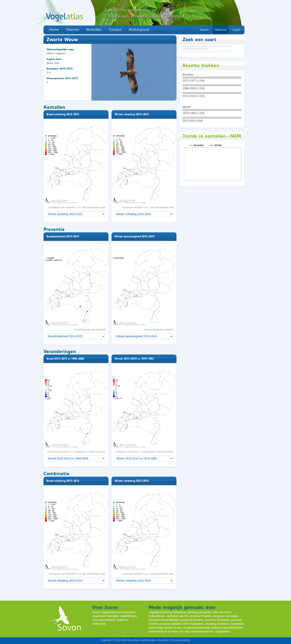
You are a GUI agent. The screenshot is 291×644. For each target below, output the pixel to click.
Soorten (73, 30)
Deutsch (204, 30)
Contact (115, 30)
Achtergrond (140, 30)
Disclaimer (164, 640)
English (237, 30)
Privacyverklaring (180, 640)
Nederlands (221, 30)
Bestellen (94, 30)
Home (54, 30)
